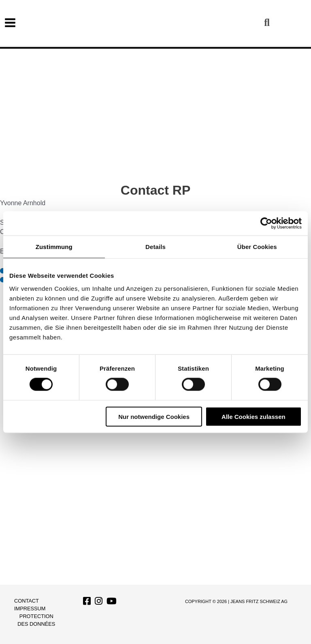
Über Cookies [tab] (257, 247)
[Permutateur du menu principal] (10, 23)
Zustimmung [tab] (54, 247)
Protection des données (36, 620)
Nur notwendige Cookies (154, 416)
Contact (27, 601)
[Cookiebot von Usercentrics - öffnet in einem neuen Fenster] (266, 223)
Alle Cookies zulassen (253, 416)
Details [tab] (155, 247)
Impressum (30, 609)
